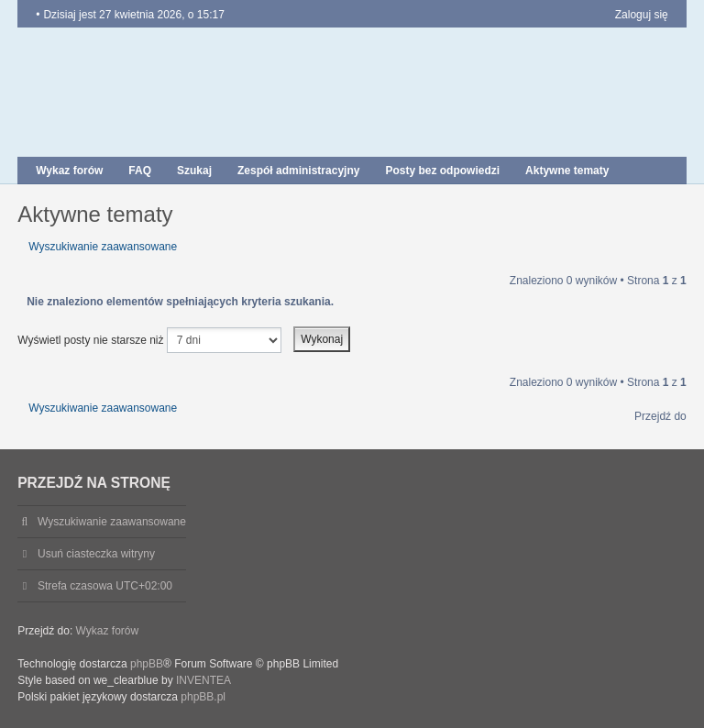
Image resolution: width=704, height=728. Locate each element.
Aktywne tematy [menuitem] (567, 171)
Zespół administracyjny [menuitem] (298, 171)
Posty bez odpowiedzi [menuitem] (442, 171)
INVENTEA (203, 680)
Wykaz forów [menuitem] (69, 171)
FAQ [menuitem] (140, 171)
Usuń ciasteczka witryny (96, 554)
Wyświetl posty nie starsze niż (149, 340)
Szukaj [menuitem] (194, 171)
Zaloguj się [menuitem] (642, 15)
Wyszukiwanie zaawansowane (103, 247)
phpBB (147, 664)
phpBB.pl (203, 697)
